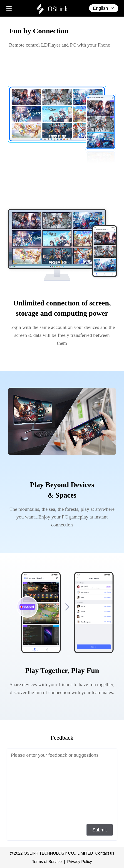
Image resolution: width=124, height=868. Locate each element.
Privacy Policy (80, 862)
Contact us (105, 853)
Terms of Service (47, 862)
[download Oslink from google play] (34, 67)
